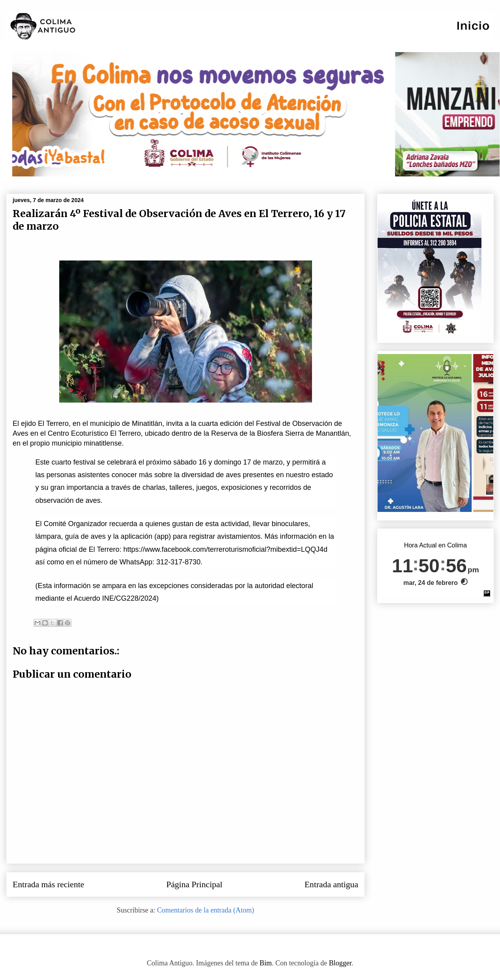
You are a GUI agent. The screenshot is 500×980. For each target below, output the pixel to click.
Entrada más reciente (48, 884)
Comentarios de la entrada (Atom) (206, 910)
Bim (266, 963)
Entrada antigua (331, 884)
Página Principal (194, 884)
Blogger (340, 963)
